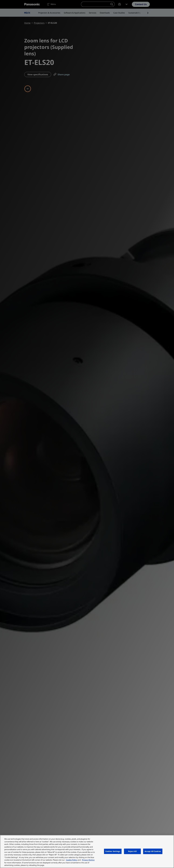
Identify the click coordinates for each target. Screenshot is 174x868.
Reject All (132, 851)
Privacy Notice (88, 860)
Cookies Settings (113, 851)
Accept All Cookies (153, 851)
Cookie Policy (72, 860)
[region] (87, 852)
